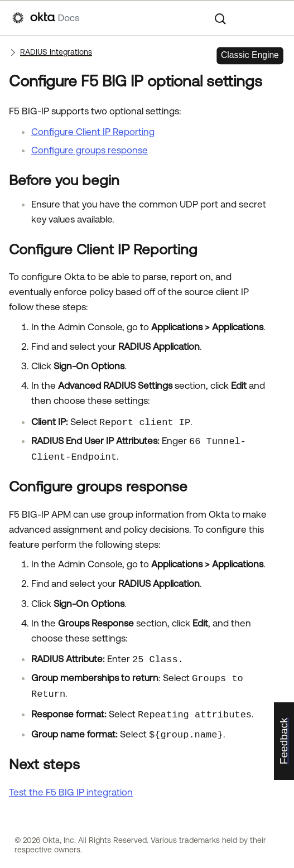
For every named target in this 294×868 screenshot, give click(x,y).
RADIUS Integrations (56, 52)
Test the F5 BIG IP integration (71, 792)
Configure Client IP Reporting (93, 132)
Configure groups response (90, 150)
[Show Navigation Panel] (276, 18)
